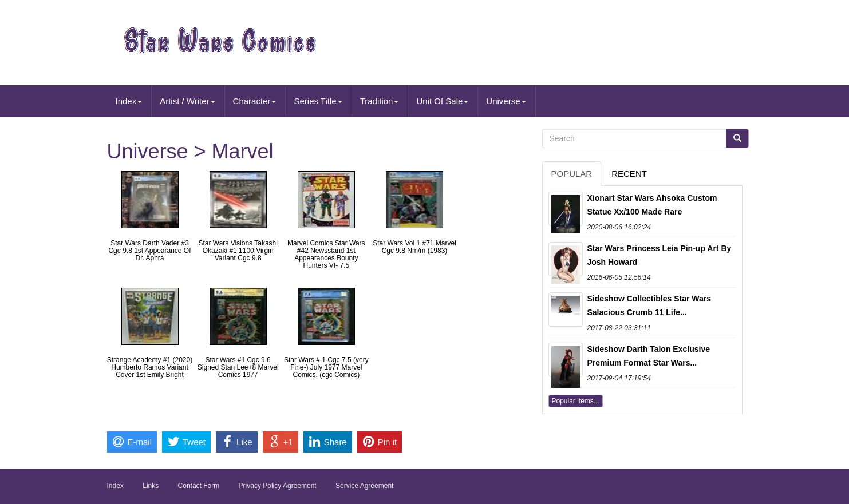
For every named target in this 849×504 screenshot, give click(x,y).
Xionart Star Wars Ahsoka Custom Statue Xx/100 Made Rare (652, 205)
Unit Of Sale (442, 101)
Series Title (318, 101)
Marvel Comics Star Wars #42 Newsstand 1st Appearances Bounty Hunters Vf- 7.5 (326, 255)
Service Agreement (364, 486)
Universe (506, 101)
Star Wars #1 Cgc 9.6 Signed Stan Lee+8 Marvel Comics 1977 (238, 367)
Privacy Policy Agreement (278, 486)
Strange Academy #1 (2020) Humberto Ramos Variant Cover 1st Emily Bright (150, 367)
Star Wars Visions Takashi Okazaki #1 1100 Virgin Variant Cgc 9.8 (238, 251)
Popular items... (576, 401)
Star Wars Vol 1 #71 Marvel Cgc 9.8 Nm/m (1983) (414, 247)
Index (129, 101)
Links (151, 486)
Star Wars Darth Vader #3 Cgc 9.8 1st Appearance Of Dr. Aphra (149, 251)
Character (255, 101)
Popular (572, 174)
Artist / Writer (187, 101)
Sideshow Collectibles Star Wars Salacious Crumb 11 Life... (649, 305)
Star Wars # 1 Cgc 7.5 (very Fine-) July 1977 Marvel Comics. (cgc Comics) (326, 367)
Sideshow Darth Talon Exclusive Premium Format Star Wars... (649, 356)
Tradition (380, 101)
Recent (629, 174)
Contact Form (199, 486)
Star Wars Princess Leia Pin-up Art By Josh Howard (660, 255)
